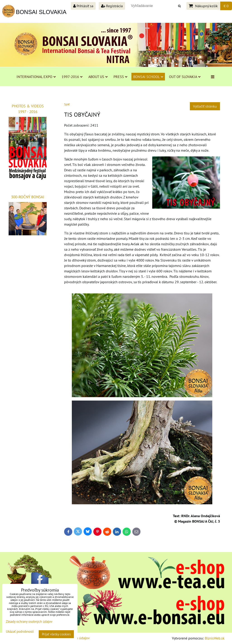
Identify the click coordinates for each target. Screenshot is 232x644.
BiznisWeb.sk (215, 638)
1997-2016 (72, 77)
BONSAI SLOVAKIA (41, 12)
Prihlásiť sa (83, 6)
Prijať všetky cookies (56, 634)
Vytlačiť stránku (205, 106)
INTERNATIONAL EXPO (36, 77)
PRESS (120, 77)
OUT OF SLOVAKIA (185, 77)
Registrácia (112, 6)
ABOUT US (98, 77)
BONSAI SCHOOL (148, 77)
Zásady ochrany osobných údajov (29, 622)
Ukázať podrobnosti (20, 632)
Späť (67, 104)
